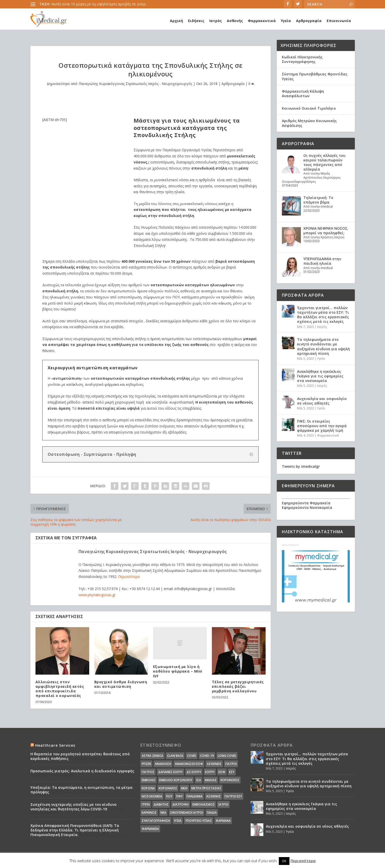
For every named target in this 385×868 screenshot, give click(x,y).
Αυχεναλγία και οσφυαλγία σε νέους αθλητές (322, 401)
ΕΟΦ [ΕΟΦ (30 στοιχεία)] (222, 772)
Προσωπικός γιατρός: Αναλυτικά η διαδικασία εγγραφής (82, 771)
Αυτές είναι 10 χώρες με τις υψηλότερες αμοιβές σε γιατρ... (100, 4)
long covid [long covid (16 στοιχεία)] (227, 756)
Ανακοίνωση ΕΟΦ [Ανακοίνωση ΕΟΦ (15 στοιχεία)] (189, 764)
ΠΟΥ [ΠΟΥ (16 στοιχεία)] (169, 796)
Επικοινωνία (339, 21)
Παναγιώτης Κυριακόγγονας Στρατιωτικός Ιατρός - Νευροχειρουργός (135, 84)
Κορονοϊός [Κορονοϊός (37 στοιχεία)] (230, 780)
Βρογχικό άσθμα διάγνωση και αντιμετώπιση (121, 684)
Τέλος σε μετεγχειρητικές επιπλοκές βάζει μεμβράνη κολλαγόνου (238, 686)
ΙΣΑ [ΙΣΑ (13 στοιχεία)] (199, 780)
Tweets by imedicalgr (301, 466)
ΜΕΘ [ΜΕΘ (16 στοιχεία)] (184, 788)
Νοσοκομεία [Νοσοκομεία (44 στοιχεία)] (152, 796)
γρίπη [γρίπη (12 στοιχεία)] (146, 804)
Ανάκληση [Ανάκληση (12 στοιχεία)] (163, 764)
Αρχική (176, 21)
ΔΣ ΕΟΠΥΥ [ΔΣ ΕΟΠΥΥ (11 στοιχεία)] (194, 772)
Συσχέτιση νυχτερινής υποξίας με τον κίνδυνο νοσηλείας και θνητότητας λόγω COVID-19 (74, 807)
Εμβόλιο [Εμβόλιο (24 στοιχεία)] (149, 780)
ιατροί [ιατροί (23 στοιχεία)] (223, 804)
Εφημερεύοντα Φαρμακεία (306, 503)
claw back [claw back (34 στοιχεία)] (175, 756)
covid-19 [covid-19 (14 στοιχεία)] (207, 756)
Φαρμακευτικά (262, 21)
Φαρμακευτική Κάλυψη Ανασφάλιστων (303, 94)
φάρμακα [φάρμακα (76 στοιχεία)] (223, 821)
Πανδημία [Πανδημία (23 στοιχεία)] (195, 796)
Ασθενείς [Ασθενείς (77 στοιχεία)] (214, 764)
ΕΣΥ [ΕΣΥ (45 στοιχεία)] (232, 772)
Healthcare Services (55, 745)
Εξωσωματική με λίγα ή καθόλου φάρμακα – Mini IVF (178, 671)
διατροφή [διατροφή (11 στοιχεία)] (180, 804)
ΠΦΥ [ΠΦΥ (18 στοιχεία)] (179, 796)
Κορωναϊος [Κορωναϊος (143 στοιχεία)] (168, 788)
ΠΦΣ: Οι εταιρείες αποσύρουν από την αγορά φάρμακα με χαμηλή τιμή (322, 426)
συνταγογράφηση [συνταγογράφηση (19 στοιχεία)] (156, 821)
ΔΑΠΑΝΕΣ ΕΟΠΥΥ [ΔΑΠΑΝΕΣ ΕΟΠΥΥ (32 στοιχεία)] (170, 772)
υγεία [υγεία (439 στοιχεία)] (178, 821)
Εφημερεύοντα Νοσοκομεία (307, 507)
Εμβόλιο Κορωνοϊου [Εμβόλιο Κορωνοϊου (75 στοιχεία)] (176, 780)
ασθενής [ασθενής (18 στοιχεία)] (214, 796)
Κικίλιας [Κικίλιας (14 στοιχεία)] (211, 780)
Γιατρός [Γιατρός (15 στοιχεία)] (148, 772)
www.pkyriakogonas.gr (97, 595)
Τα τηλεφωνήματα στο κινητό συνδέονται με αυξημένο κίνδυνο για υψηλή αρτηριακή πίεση (323, 346)
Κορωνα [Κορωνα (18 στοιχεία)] (148, 788)
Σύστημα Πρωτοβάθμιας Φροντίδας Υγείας (315, 76)
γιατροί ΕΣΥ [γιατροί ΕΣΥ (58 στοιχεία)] (233, 796)
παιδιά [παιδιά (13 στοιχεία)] (212, 813)
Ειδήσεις (196, 21)
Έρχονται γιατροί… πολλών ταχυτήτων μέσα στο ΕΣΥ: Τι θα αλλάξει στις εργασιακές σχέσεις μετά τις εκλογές (323, 315)
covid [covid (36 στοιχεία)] (192, 756)
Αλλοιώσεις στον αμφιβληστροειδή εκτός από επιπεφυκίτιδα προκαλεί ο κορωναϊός (60, 689)
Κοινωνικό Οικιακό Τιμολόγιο (309, 108)
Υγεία (286, 21)
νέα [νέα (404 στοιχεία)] (163, 813)
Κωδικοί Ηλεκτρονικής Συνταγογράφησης (302, 59)
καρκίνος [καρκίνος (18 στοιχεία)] (149, 813)
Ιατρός (216, 21)
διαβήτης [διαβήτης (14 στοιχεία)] (161, 804)
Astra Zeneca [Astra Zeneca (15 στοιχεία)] (152, 756)
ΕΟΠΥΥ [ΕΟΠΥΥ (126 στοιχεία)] (210, 772)
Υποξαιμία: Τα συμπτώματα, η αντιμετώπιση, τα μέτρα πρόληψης (81, 790)
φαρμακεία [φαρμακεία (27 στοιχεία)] (150, 829)
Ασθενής (235, 21)
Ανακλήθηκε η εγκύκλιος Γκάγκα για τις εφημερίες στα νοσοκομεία (320, 376)
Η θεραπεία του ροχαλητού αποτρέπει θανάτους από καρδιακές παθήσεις (80, 756)
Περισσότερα (129, 577)
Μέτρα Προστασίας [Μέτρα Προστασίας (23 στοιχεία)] (206, 788)
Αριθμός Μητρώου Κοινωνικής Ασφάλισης (309, 123)
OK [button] (284, 861)
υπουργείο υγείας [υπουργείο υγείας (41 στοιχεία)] (199, 821)
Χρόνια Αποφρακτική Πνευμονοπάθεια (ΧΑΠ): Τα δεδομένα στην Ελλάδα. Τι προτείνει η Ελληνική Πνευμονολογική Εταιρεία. (75, 830)
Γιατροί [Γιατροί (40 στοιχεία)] (231, 764)
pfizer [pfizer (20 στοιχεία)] (146, 764)
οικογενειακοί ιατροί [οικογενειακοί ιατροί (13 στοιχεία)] (187, 813)
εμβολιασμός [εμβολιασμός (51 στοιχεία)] (204, 804)
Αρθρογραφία (309, 21)
